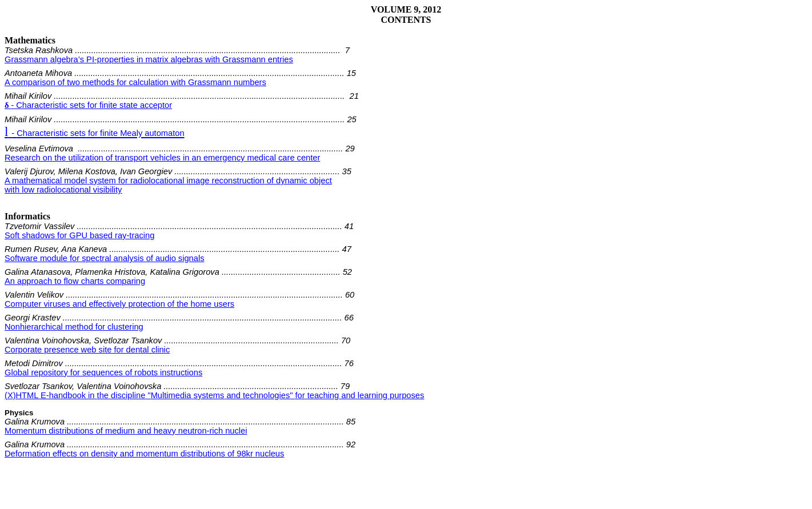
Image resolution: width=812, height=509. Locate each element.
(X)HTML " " (214, 395)
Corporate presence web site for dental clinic (87, 350)
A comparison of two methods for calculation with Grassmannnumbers (135, 82)
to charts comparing (75, 281)
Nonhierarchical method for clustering (74, 327)
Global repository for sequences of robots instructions (103, 372)
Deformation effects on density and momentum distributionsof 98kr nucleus (144, 454)
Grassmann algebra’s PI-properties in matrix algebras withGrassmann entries (149, 59)
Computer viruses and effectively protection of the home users (119, 304)
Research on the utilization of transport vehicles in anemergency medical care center (162, 158)
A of (168, 181)
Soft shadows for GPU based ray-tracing (79, 235)
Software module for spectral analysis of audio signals (105, 258)
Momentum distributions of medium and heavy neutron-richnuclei (126, 431)
